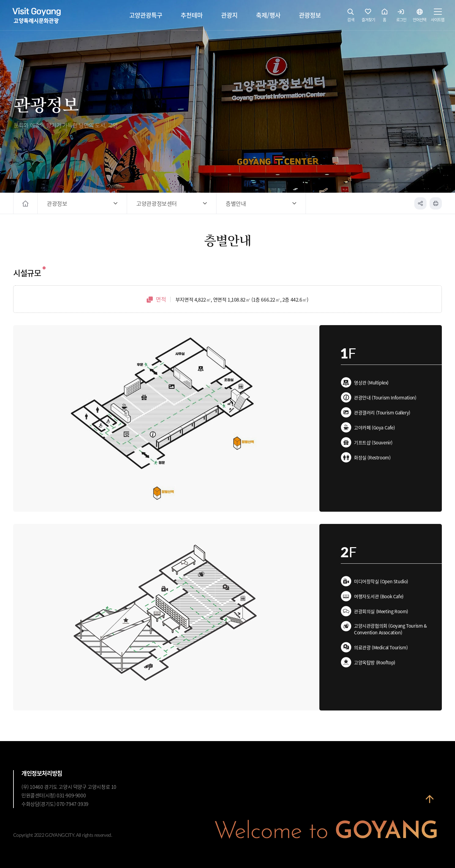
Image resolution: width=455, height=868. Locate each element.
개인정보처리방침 (42, 773)
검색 (351, 17)
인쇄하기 (436, 203)
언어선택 (419, 17)
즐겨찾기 (368, 17)
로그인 (401, 17)
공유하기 (420, 203)
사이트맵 (438, 17)
